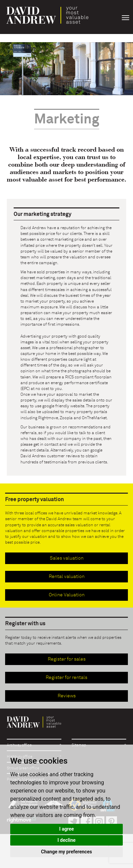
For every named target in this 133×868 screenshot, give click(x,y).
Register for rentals (66, 678)
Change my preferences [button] (66, 852)
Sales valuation (67, 558)
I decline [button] (66, 840)
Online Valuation (67, 595)
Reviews (67, 696)
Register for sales (67, 659)
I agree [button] (66, 829)
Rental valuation (67, 577)
